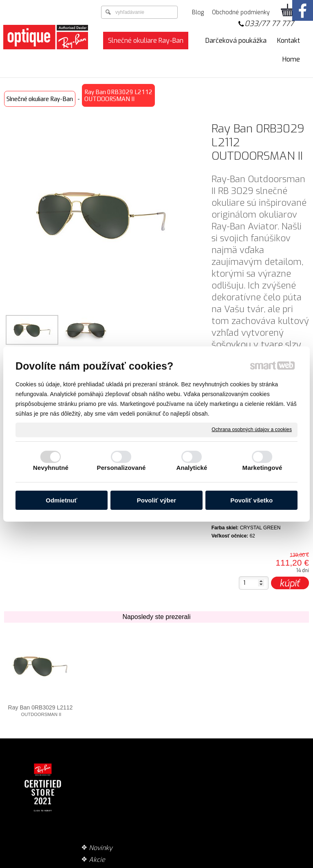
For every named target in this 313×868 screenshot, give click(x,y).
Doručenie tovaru (198, 763)
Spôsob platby (193, 775)
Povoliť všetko (251, 500)
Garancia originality (201, 807)
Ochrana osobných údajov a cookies (252, 430)
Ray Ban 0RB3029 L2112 (41, 711)
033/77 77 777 (269, 24)
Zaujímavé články (118, 799)
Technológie (110, 787)
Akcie (100, 775)
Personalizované (121, 468)
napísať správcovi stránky (138, 864)
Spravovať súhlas (286, 864)
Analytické (192, 468)
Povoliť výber (156, 500)
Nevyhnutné (51, 468)
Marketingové (262, 468)
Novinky (104, 763)
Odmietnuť (61, 500)
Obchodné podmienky (188, 791)
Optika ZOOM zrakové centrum (117, 815)
